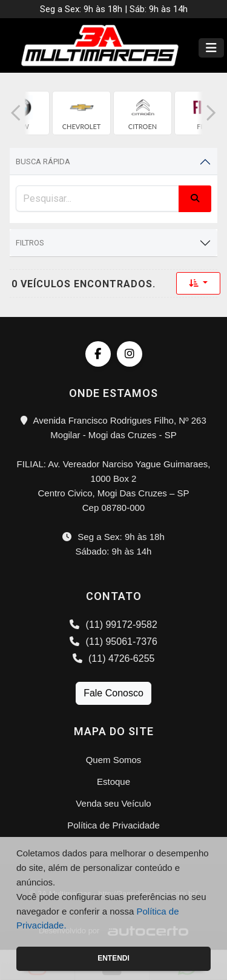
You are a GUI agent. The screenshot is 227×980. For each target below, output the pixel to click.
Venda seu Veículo (113, 803)
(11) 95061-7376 (113, 642)
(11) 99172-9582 (113, 625)
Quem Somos (114, 760)
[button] (16, 113)
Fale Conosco (113, 693)
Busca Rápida (43, 162)
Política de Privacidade (113, 825)
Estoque (113, 782)
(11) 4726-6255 (114, 658)
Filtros (30, 243)
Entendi (113, 958)
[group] (81, 113)
